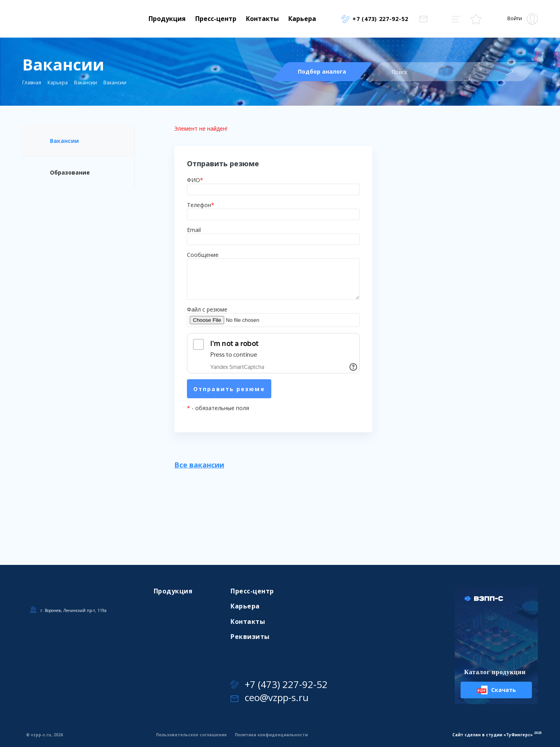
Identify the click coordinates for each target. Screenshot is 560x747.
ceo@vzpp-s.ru (270, 697)
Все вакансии (199, 465)
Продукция (167, 19)
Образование (70, 172)
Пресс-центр (216, 19)
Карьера (302, 19)
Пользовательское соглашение (191, 735)
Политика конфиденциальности (271, 735)
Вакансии (86, 83)
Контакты (262, 19)
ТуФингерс (518, 735)
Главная (32, 83)
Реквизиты (250, 637)
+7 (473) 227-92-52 (279, 684)
